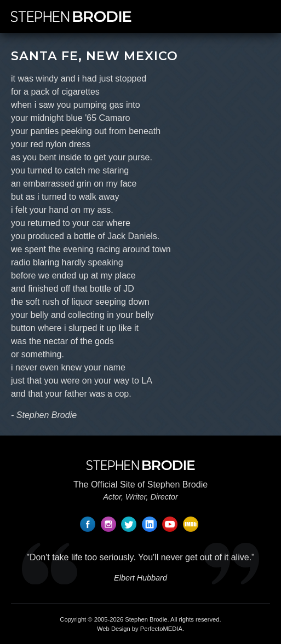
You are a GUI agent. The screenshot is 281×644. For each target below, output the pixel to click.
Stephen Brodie (146, 619)
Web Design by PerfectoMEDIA (140, 629)
